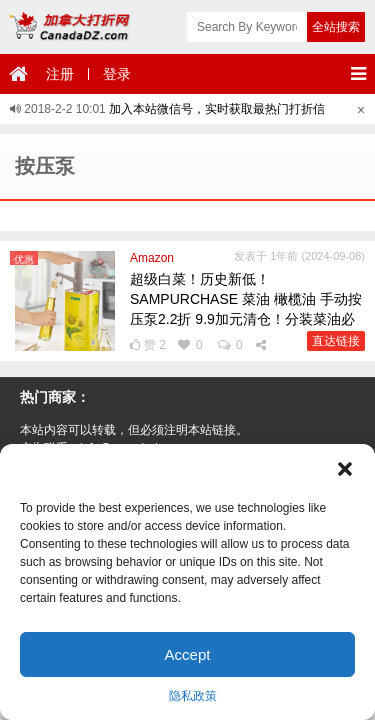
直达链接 (336, 341)
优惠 (24, 259)
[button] (345, 469)
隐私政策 (193, 696)
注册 (60, 74)
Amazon (152, 258)
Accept (188, 654)
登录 (117, 74)
